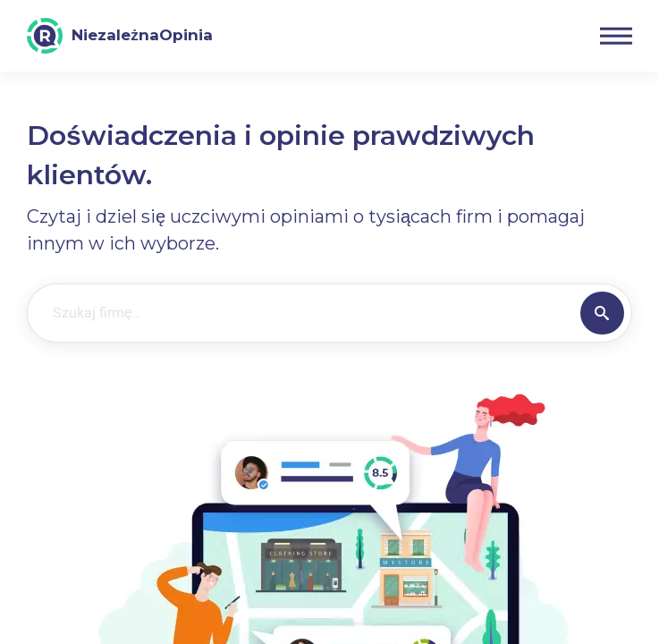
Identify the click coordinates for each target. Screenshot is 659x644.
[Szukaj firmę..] (300, 313)
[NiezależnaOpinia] (120, 36)
